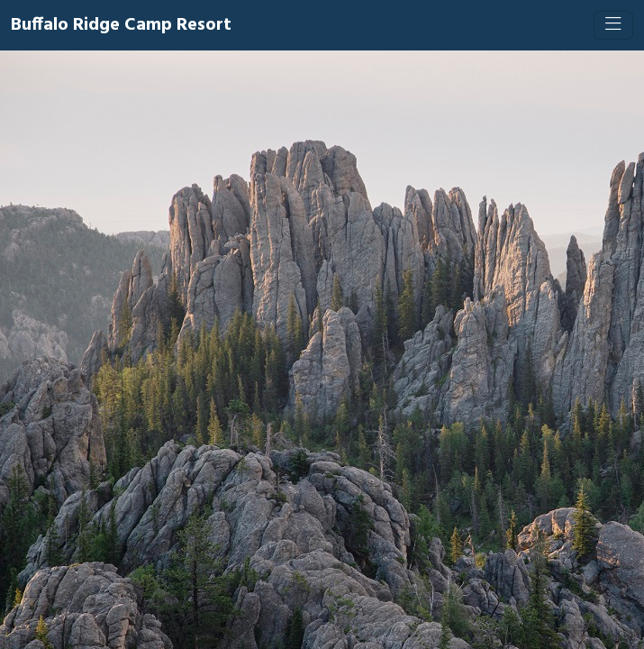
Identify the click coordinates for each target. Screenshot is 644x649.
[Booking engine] (322, 350)
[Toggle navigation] (613, 25)
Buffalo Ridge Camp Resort (121, 25)
